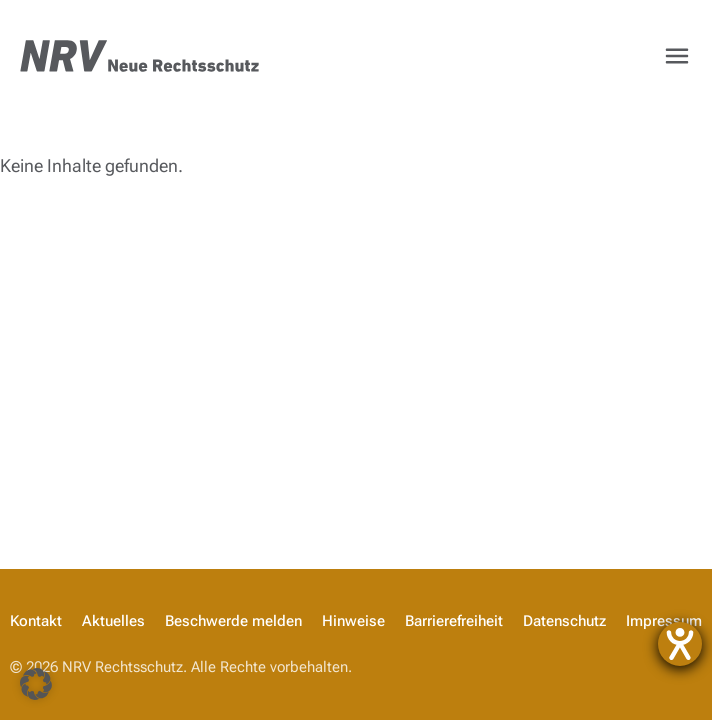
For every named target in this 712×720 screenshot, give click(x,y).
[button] (36, 684)
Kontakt (36, 621)
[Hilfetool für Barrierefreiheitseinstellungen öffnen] (680, 644)
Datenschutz (564, 621)
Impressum (664, 621)
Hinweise (353, 621)
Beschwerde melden (233, 621)
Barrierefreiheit (454, 621)
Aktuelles (113, 621)
